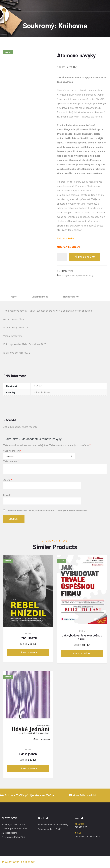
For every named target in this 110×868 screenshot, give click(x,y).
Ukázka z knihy (65, 238)
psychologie (69, 275)
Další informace (40, 297)
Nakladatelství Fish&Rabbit (18, 862)
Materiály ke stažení (68, 247)
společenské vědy (85, 275)
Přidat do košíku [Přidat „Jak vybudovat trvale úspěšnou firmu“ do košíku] (82, 653)
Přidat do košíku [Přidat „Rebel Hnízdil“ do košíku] (28, 652)
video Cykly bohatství (84, 795)
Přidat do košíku (85, 257)
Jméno (8, 480)
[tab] (14, 296)
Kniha (70, 271)
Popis (14, 297)
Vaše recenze (11, 461)
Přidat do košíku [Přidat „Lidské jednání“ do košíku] (28, 768)
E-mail (7, 495)
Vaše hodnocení (12, 451)
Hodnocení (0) (71, 297)
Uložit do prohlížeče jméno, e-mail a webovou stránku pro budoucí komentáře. (47, 511)
